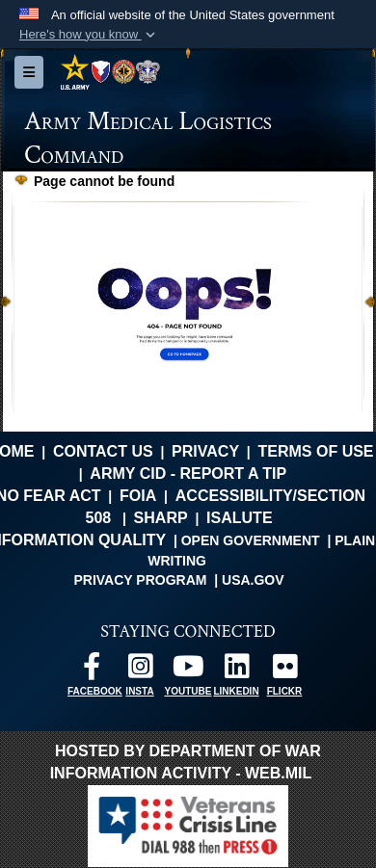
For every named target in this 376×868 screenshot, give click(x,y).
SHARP (161, 518)
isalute (239, 518)
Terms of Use (316, 451)
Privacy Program (140, 580)
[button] (89, 35)
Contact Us (103, 451)
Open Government (251, 540)
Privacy (205, 451)
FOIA (138, 496)
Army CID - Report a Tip (188, 473)
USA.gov (253, 580)
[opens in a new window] (92, 671)
